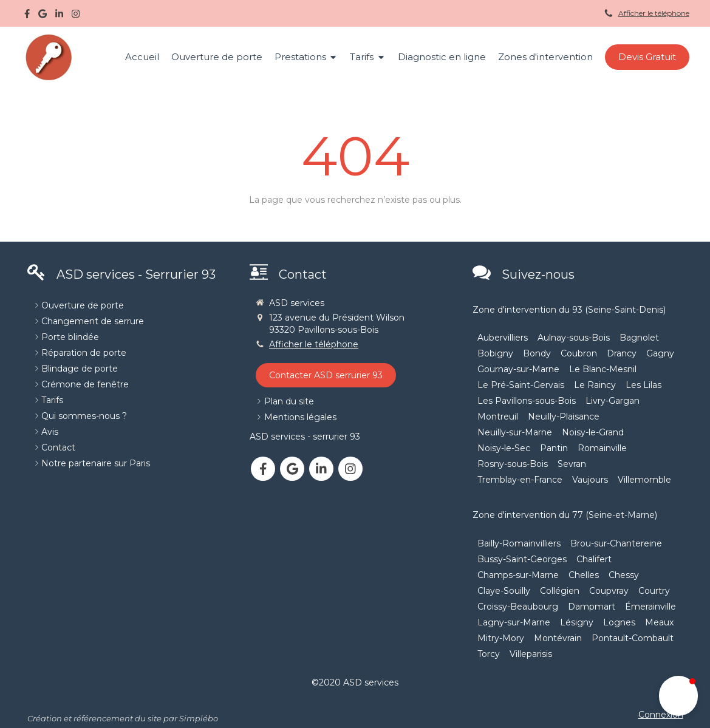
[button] (678, 696)
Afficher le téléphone (654, 13)
